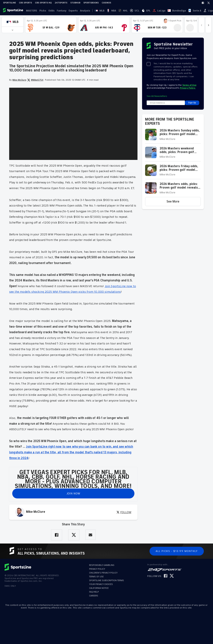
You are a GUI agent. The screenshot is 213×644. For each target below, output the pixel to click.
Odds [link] (51, 11)
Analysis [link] (85, 11)
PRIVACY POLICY (97, 569)
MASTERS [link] (32, 11)
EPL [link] (125, 11)
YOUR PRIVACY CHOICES (101, 584)
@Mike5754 (35, 80)
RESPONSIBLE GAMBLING (102, 565)
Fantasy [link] (62, 11)
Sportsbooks (91, 3)
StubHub (75, 3)
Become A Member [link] (202, 11)
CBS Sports (25, 3)
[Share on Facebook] (57, 535)
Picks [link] (43, 11)
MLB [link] (97, 11)
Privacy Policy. (188, 88)
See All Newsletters (157, 96)
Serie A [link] (160, 11)
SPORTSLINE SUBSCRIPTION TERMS (106, 580)
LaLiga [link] (134, 11)
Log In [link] (185, 11)
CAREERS (94, 596)
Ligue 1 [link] (171, 11)
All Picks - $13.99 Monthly (177, 551)
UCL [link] (119, 11)
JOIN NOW (73, 493)
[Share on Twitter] (74, 535)
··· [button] (179, 11)
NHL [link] (112, 11)
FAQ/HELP (94, 592)
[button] (13, 22)
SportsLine (9, 3)
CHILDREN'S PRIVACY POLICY (103, 573)
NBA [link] (104, 11)
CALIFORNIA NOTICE (99, 588)
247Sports (61, 3)
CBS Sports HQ (43, 3)
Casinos (106, 3)
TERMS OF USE (96, 577)
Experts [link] (73, 11)
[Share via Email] (91, 535)
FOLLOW (124, 512)
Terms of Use (189, 85)
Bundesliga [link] (147, 11)
